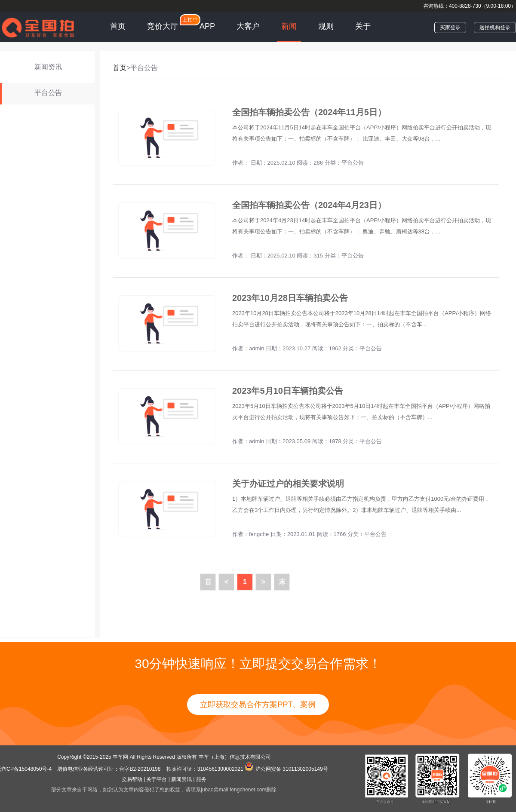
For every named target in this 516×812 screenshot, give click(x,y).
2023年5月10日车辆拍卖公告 (288, 391)
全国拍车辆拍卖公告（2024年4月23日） (309, 205)
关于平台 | (158, 779)
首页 (118, 26)
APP (207, 26)
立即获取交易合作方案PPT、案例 (258, 705)
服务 (201, 779)
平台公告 (353, 163)
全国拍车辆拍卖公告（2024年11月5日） (309, 112)
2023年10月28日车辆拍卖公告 (290, 298)
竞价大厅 (163, 26)
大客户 (248, 26)
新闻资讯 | (183, 779)
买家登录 (450, 28)
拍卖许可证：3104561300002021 (205, 769)
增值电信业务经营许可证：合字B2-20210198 (109, 769)
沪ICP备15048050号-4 (26, 769)
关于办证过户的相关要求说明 (288, 484)
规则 (326, 26)
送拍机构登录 (495, 28)
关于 (363, 26)
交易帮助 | (133, 779)
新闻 (289, 26)
